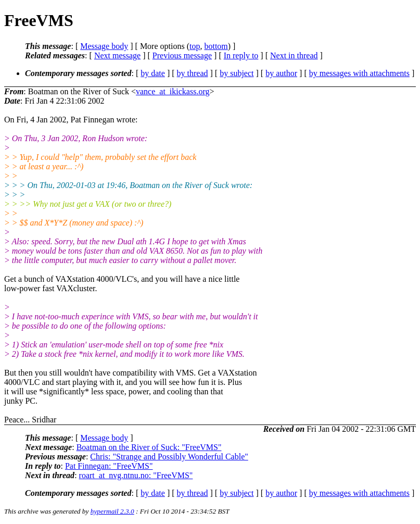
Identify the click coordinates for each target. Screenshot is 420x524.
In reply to (241, 55)
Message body (104, 46)
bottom (216, 46)
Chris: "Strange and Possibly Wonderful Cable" (169, 457)
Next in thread (294, 55)
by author (281, 73)
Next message (117, 55)
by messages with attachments (359, 73)
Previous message (182, 55)
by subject (237, 73)
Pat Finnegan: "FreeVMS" (109, 466)
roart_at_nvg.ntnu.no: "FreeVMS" (136, 475)
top (195, 46)
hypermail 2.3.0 (112, 511)
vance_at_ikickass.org (173, 91)
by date (153, 73)
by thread (193, 73)
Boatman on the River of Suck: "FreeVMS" (149, 447)
